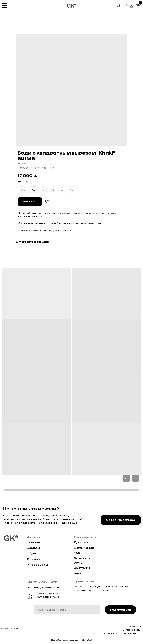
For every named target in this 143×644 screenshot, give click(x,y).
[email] (67, 610)
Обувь (32, 553)
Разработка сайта (10, 629)
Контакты (82, 568)
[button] (136, 478)
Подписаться (120, 610)
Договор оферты (132, 630)
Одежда (34, 559)
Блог (78, 573)
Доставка (82, 542)
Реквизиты (135, 626)
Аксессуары (37, 565)
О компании (84, 548)
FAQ (77, 553)
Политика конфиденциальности (122, 633)
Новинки (34, 542)
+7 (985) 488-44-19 (43, 587)
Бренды (33, 548)
